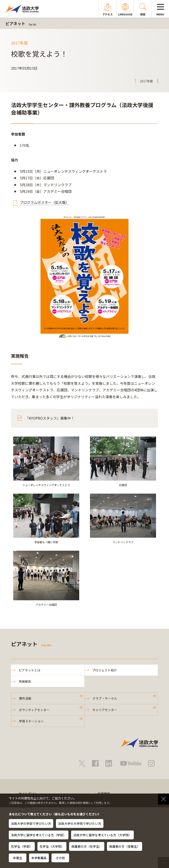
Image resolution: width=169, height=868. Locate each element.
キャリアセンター (105, 710)
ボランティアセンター (34, 710)
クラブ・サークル (105, 698)
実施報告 (25, 681)
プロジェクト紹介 (105, 670)
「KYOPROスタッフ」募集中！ (50, 418)
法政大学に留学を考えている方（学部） (39, 835)
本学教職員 (39, 858)
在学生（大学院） (52, 846)
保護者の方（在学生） (87, 846)
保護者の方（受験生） (125, 846)
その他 (60, 858)
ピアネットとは (29, 670)
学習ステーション (31, 721)
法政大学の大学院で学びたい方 (80, 823)
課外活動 (25, 698)
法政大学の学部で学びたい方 (31, 823)
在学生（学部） (22, 846)
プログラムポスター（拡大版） (44, 202)
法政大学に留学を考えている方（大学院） (102, 835)
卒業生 (18, 858)
